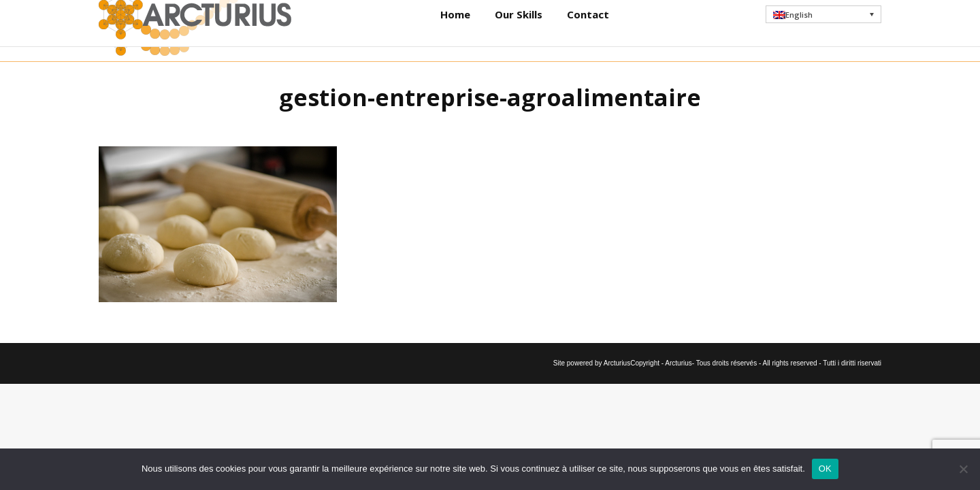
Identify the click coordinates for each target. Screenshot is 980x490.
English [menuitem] (799, 31)
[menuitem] (824, 30)
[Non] (963, 469)
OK (825, 469)
